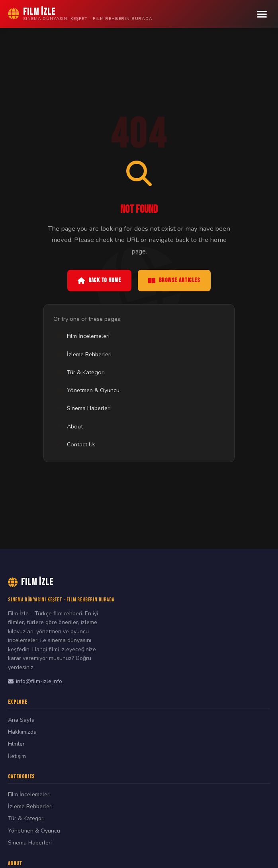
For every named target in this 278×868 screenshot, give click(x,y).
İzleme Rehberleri (84, 354)
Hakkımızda (22, 732)
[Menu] (262, 14)
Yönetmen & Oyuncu (88, 390)
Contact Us (76, 444)
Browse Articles (174, 280)
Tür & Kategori (81, 372)
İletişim (17, 756)
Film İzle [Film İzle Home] (31, 582)
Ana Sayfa (21, 720)
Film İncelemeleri (83, 336)
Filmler (16, 744)
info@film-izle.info (35, 681)
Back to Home (99, 280)
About (70, 426)
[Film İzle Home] (80, 14)
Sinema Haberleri (84, 408)
